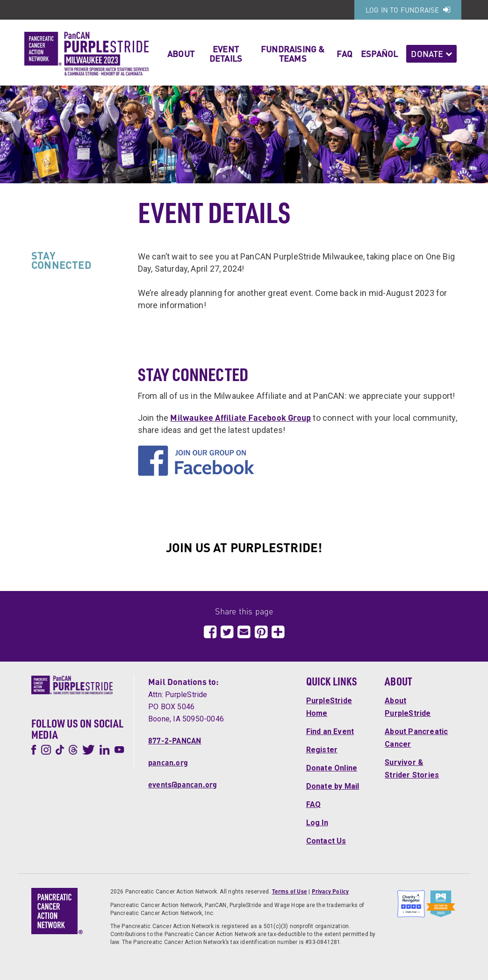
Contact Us (326, 841)
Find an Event (330, 731)
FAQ (344, 54)
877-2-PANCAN (175, 740)
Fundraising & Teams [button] (293, 54)
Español (379, 54)
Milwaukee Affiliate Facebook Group (240, 417)
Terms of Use (290, 891)
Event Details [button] (226, 54)
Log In (317, 823)
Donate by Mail (333, 786)
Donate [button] (431, 54)
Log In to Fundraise (408, 10)
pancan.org (168, 762)
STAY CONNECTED (61, 260)
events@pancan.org (183, 784)
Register (322, 750)
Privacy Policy (330, 891)
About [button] (181, 54)
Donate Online (332, 768)
